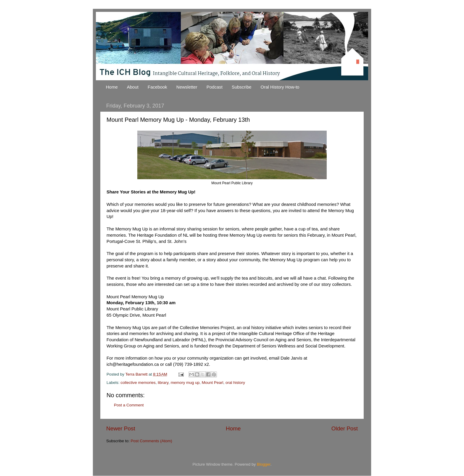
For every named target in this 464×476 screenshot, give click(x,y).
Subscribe (242, 87)
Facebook (157, 87)
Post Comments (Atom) (152, 441)
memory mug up (185, 383)
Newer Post (121, 428)
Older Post (345, 428)
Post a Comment (129, 405)
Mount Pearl (213, 383)
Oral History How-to (280, 87)
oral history (235, 383)
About (133, 87)
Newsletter (187, 87)
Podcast (215, 87)
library (163, 383)
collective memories (138, 383)
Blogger (264, 464)
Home (112, 87)
